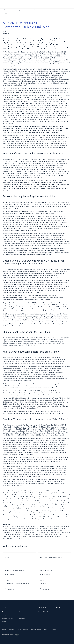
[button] (5, 10)
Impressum (54, 629)
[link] (19, 10)
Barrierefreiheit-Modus (11, 635)
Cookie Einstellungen (23, 629)
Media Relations (23, 615)
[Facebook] (68, 614)
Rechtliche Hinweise (36, 629)
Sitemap (46, 629)
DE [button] (63, 10)
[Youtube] (68, 611)
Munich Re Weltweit (43, 612)
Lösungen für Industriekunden (10, 615)
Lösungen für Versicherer (9, 618)
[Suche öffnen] (71, 10)
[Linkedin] (60, 611)
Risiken (4, 612)
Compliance (22, 618)
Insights (4, 621)
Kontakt (4, 629)
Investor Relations (24, 612)
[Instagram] (60, 614)
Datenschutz (12, 629)
